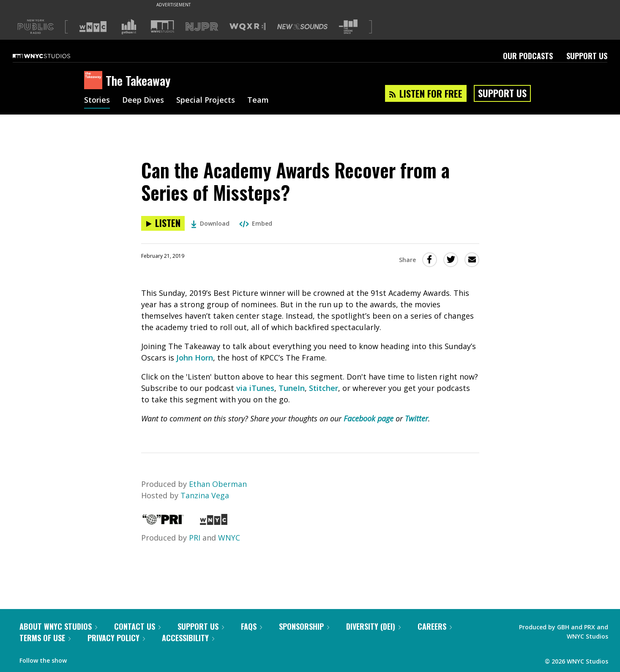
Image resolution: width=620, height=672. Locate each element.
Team (258, 101)
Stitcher (324, 388)
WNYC (229, 538)
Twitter (417, 418)
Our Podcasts (528, 56)
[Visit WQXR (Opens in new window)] (247, 27)
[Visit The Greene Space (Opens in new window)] (348, 27)
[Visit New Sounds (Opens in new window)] (302, 27)
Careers (435, 626)
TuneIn (292, 388)
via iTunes (255, 388)
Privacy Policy (116, 638)
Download (210, 223)
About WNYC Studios (58, 626)
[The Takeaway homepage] (95, 81)
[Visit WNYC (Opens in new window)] (93, 27)
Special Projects (206, 101)
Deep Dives (143, 101)
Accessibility (188, 638)
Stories (97, 101)
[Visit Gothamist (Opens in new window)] (129, 27)
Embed (256, 223)
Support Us (587, 56)
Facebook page (369, 418)
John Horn (195, 358)
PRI (195, 538)
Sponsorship (304, 626)
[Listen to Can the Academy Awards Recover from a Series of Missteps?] (163, 223)
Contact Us (137, 626)
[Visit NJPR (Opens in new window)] (202, 27)
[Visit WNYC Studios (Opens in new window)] (163, 26)
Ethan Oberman (218, 484)
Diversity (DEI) (373, 626)
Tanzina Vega (205, 495)
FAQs (251, 626)
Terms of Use (45, 638)
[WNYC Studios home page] (52, 56)
